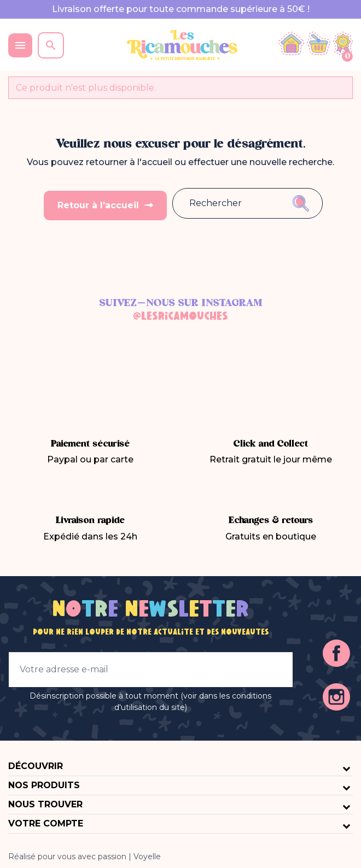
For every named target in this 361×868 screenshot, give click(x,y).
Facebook (336, 653)
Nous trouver (45, 804)
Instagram (336, 696)
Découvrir (36, 766)
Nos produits (44, 785)
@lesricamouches (180, 316)
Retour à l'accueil (100, 205)
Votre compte (46, 823)
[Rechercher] (226, 203)
